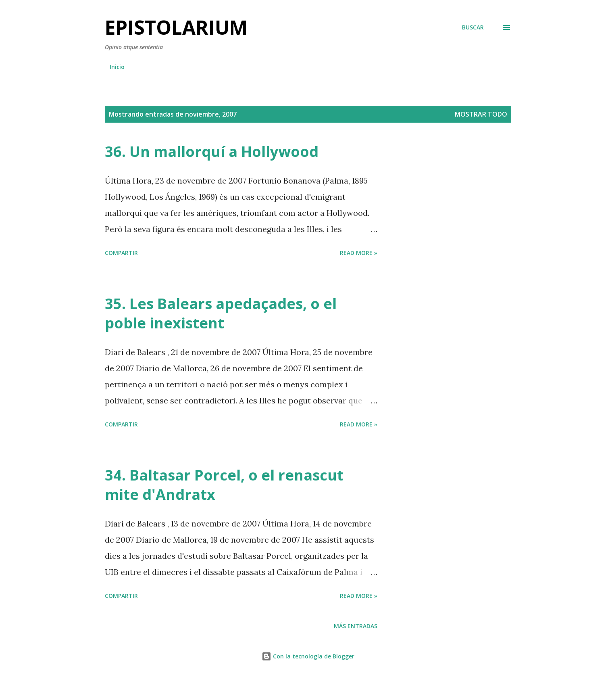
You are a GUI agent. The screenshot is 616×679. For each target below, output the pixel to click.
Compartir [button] (121, 253)
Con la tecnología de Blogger (308, 656)
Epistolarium (176, 27)
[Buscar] (473, 27)
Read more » (359, 253)
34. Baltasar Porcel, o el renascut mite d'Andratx (224, 485)
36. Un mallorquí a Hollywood (212, 151)
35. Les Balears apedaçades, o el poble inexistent (221, 313)
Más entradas (356, 626)
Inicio (117, 67)
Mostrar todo (481, 114)
